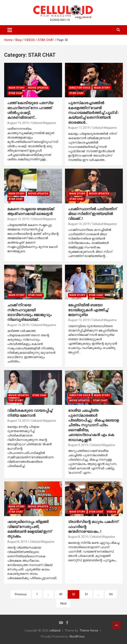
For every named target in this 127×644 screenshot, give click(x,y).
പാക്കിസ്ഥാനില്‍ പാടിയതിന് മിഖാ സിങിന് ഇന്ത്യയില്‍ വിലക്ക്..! (92, 214)
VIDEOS (111, 512)
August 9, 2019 (78, 445)
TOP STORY (16, 400)
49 (61, 594)
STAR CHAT (16, 93)
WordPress (77, 637)
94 (111, 594)
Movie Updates (38, 88)
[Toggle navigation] (10, 30)
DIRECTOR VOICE (80, 88)
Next (63, 603)
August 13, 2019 (79, 320)
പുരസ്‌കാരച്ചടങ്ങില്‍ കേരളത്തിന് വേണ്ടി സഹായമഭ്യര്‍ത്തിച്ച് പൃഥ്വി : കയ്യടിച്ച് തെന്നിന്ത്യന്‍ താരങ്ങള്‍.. (94, 113)
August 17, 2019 (79, 128)
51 (86, 594)
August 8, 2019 (17, 542)
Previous (21, 594)
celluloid (55, 630)
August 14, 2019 (18, 219)
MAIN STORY (17, 88)
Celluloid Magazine (44, 123)
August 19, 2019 (18, 123)
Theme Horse (89, 630)
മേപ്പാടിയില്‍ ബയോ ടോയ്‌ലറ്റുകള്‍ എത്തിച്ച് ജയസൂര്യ (88, 310)
